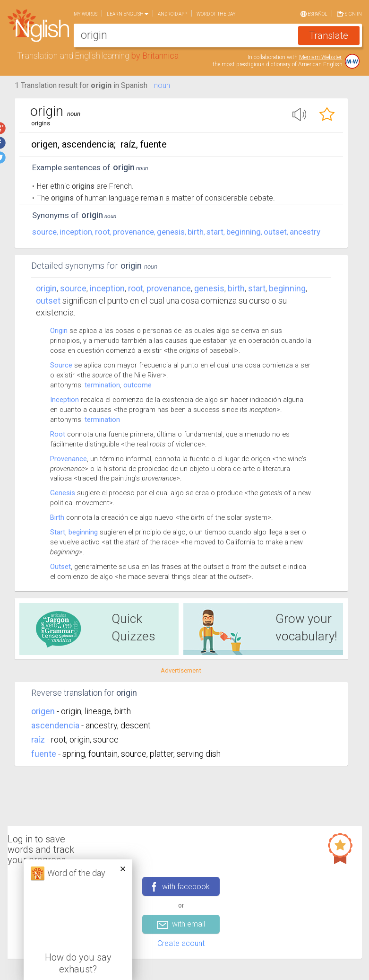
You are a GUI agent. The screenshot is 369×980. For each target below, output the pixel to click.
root (103, 232)
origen (43, 711)
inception (76, 232)
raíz (38, 739)
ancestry (305, 232)
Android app (172, 14)
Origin (46, 288)
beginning (244, 232)
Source (61, 365)
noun (162, 85)
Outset (60, 567)
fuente (44, 754)
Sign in (349, 13)
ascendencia (55, 725)
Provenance (69, 459)
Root (58, 434)
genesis (171, 232)
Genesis (63, 493)
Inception (64, 400)
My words (86, 14)
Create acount (181, 943)
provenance (133, 232)
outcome (137, 385)
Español (314, 13)
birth (196, 232)
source (44, 232)
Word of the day (216, 14)
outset (275, 232)
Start (58, 532)
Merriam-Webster (320, 57)
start (215, 232)
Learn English (128, 14)
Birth (57, 517)
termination (102, 385)
